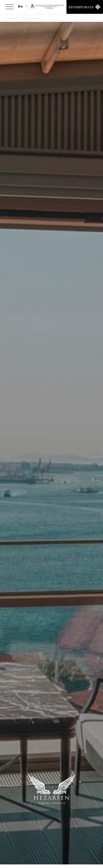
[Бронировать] (85, 7)
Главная (11, 18)
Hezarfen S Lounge (61, 18)
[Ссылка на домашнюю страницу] (52, 7)
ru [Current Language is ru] (23, 6)
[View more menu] (10, 8)
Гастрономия (32, 18)
